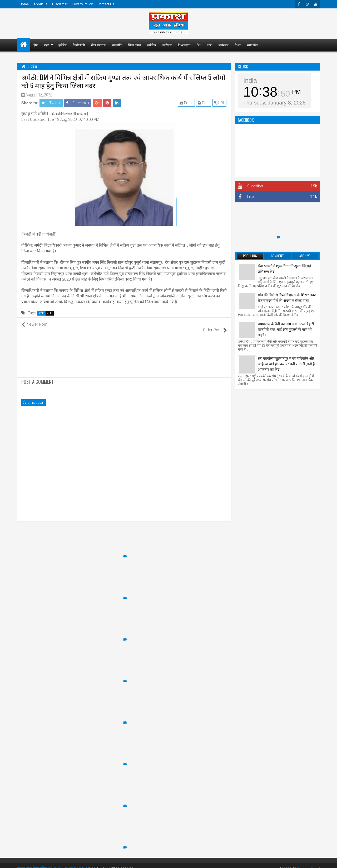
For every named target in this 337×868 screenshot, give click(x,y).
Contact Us (106, 4)
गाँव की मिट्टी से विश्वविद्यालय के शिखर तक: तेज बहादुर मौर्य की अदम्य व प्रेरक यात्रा (287, 297)
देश (199, 45)
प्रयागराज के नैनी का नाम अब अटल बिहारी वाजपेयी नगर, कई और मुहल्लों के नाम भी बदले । (286, 329)
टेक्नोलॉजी (79, 45)
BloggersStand (308, 863)
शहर (46, 45)
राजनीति (117, 45)
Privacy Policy (83, 4)
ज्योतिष (152, 45)
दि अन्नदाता (184, 45)
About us (40, 4)
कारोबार (167, 45)
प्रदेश (209, 45)
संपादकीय (253, 45)
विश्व (238, 45)
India (250, 80)
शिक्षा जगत (134, 45)
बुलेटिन (63, 45)
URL (220, 103)
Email (187, 103)
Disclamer (60, 4)
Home (24, 4)
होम (36, 45)
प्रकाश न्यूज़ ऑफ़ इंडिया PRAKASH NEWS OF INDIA (55, 863)
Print (204, 103)
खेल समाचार (98, 45)
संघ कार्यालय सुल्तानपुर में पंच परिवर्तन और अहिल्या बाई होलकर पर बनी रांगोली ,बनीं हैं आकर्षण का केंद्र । (286, 364)
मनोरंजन (224, 45)
